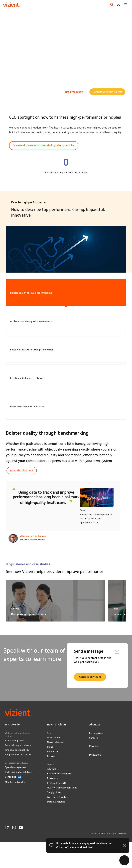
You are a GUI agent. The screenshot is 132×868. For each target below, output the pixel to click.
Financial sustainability (17, 750)
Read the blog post (22, 471)
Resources (53, 752)
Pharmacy (53, 778)
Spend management (16, 767)
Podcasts (95, 755)
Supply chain (54, 792)
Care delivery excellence (18, 745)
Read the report (74, 92)
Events (93, 746)
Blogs (50, 747)
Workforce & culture (58, 797)
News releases (55, 742)
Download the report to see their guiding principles (44, 145)
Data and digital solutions (19, 772)
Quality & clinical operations (62, 788)
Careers (93, 738)
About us (95, 725)
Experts (51, 756)
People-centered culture (18, 755)
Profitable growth (15, 740)
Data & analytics (56, 802)
